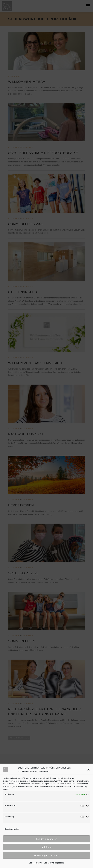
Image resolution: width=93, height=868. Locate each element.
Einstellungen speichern (46, 855)
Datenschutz (49, 863)
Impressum (60, 863)
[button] (88, 770)
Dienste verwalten (12, 829)
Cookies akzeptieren (46, 839)
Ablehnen (46, 847)
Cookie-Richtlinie (35, 863)
